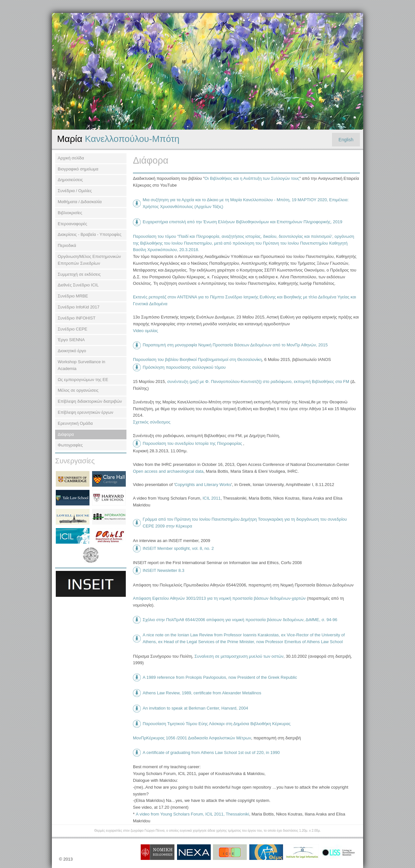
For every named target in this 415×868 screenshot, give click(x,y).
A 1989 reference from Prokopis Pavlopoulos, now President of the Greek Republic (220, 677)
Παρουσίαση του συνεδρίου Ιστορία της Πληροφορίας (192, 443)
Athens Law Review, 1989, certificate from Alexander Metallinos (202, 693)
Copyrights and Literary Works (203, 485)
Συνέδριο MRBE (73, 296)
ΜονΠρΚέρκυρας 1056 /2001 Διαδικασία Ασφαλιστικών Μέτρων (192, 738)
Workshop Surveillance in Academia (81, 365)
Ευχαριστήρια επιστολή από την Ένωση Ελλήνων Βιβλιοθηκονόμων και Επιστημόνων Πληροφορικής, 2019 (243, 222)
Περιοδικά (67, 245)
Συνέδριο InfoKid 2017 (79, 307)
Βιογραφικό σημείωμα (78, 169)
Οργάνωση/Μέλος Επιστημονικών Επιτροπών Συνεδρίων (89, 260)
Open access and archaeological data (168, 471)
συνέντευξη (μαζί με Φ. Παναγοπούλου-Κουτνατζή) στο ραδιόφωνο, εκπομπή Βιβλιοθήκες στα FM (258, 382)
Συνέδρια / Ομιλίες (75, 191)
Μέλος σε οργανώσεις (78, 390)
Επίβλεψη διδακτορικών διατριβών (90, 401)
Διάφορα (66, 434)
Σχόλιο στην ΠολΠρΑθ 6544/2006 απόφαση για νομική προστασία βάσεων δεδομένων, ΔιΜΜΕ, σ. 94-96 (240, 620)
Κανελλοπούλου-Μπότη (118, 139)
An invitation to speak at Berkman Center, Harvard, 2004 (195, 708)
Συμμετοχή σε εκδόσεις (79, 274)
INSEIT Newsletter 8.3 (163, 570)
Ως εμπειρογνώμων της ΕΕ (83, 380)
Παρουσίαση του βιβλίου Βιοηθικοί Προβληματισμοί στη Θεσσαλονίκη (197, 359)
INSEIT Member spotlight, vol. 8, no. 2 (178, 548)
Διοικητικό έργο (72, 351)
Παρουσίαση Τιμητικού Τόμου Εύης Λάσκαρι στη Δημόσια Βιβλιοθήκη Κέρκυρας (217, 724)
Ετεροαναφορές (72, 224)
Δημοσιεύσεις (70, 180)
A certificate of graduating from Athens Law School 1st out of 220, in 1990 (211, 752)
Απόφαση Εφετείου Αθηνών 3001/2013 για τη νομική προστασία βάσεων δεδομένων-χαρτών (219, 598)
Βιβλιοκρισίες (70, 213)
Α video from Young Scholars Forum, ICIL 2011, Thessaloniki (193, 814)
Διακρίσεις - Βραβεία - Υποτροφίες (90, 234)
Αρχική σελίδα (71, 158)
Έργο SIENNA (71, 340)
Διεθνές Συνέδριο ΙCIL (78, 285)
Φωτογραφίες (70, 445)
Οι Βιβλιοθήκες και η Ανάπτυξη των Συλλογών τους (252, 178)
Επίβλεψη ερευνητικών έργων (85, 412)
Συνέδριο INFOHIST (77, 318)
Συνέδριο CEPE (72, 329)
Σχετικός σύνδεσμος (152, 422)
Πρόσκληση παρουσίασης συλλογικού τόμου (184, 367)
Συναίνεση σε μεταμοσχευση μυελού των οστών (239, 656)
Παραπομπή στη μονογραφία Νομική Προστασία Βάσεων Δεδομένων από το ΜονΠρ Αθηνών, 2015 (235, 345)
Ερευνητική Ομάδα (75, 423)
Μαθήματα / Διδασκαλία (80, 202)
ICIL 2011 (211, 498)
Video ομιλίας (145, 331)
